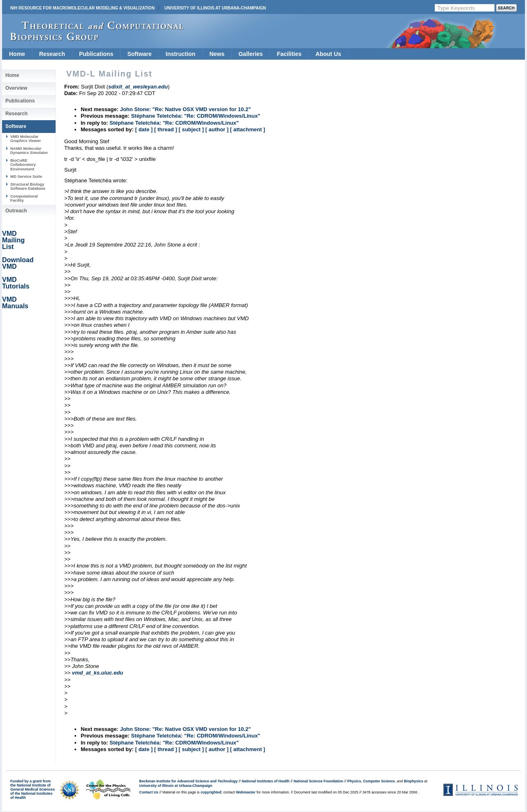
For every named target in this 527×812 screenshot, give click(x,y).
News (217, 54)
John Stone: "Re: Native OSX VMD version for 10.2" (185, 109)
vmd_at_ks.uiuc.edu (98, 673)
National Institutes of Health (266, 781)
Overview (16, 88)
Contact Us (149, 792)
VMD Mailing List (13, 240)
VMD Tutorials (16, 283)
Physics (354, 781)
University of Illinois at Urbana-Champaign (215, 8)
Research (52, 54)
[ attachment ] (248, 129)
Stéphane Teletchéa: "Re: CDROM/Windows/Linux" (196, 116)
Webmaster (246, 792)
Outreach (16, 211)
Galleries (251, 54)
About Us (328, 54)
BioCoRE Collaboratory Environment (23, 165)
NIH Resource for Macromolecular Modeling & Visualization (82, 8)
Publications (96, 54)
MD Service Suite (26, 176)
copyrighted (211, 792)
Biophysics (414, 781)
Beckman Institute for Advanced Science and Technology (188, 781)
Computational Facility (24, 198)
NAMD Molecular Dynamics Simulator (29, 150)
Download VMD (18, 263)
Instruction (180, 54)
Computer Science (379, 781)
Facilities (289, 54)
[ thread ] (166, 129)
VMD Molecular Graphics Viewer (26, 138)
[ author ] (217, 129)
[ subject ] (191, 129)
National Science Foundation (318, 781)
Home (17, 54)
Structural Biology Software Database (28, 186)
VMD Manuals (15, 303)
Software (139, 54)
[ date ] (144, 129)
